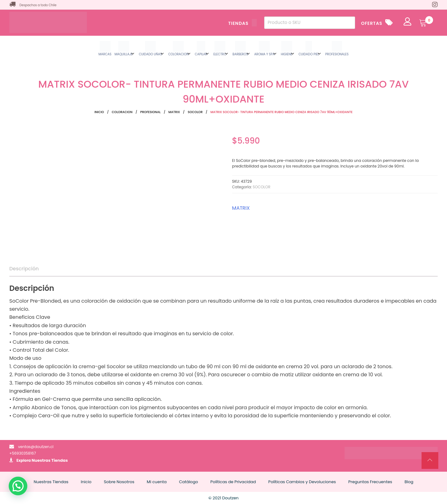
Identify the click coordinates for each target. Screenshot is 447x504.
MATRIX (174, 112)
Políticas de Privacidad (233, 482)
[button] (18, 486)
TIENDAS (242, 23)
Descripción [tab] (24, 269)
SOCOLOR (195, 112)
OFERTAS (372, 23)
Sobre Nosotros (119, 482)
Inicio (99, 112)
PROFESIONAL (151, 112)
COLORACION (122, 112)
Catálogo (189, 482)
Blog (409, 482)
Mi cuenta (157, 482)
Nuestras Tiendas (50, 460)
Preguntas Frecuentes (370, 482)
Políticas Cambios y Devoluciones (302, 482)
